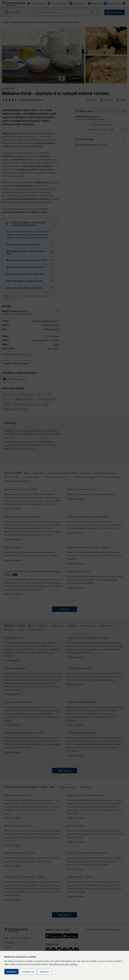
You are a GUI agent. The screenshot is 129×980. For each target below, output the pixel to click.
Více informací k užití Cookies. (63, 964)
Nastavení (44, 972)
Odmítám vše (28, 972)
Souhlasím (11, 972)
